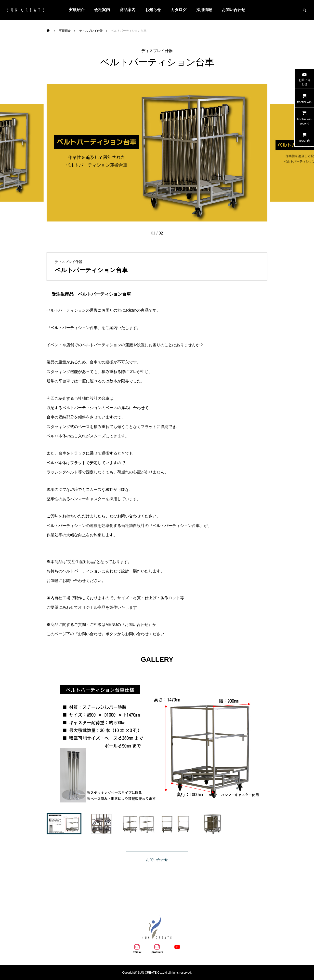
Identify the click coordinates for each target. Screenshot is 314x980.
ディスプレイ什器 (157, 51)
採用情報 (204, 10)
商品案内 (128, 10)
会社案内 (102, 10)
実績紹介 (77, 10)
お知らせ (153, 10)
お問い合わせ (234, 10)
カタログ (179, 10)
